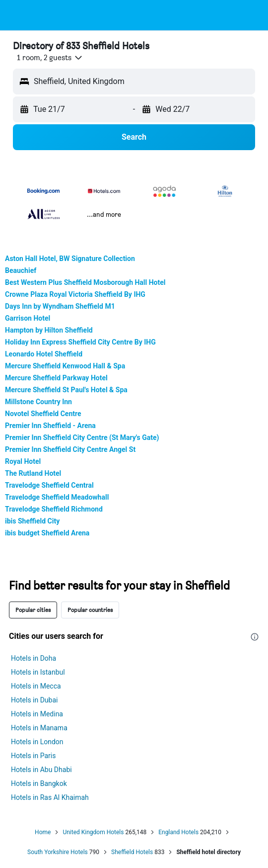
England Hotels (178, 832)
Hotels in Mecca (36, 686)
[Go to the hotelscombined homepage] (72, 15)
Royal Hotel (23, 461)
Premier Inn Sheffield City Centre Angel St (70, 449)
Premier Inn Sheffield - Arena (50, 426)
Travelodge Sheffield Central (49, 485)
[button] (17, 15)
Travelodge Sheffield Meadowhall (57, 497)
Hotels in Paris (33, 756)
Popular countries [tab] (90, 610)
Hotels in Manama (39, 728)
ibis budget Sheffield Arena (47, 533)
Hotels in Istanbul (38, 672)
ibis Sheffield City (32, 521)
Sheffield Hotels (132, 852)
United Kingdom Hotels (93, 832)
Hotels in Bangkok (39, 783)
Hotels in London (37, 742)
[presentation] (255, 637)
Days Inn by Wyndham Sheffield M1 (60, 306)
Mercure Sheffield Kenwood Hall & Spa (65, 366)
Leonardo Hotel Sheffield (44, 354)
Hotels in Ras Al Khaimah (50, 797)
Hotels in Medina (37, 714)
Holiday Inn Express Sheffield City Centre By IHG (80, 342)
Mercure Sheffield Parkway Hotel (56, 378)
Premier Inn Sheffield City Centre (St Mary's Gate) (82, 437)
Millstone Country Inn (38, 402)
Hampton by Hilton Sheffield (49, 330)
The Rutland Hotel (33, 473)
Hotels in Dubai (34, 700)
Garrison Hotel (28, 318)
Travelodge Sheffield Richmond (54, 509)
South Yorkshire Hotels (58, 852)
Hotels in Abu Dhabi (41, 770)
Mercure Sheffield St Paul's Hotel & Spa (66, 390)
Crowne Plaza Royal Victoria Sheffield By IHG (75, 294)
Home (43, 832)
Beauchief (21, 270)
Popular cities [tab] (33, 610)
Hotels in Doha (33, 658)
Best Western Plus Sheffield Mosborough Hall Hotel (85, 282)
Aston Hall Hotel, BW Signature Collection (70, 259)
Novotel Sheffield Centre (43, 414)
